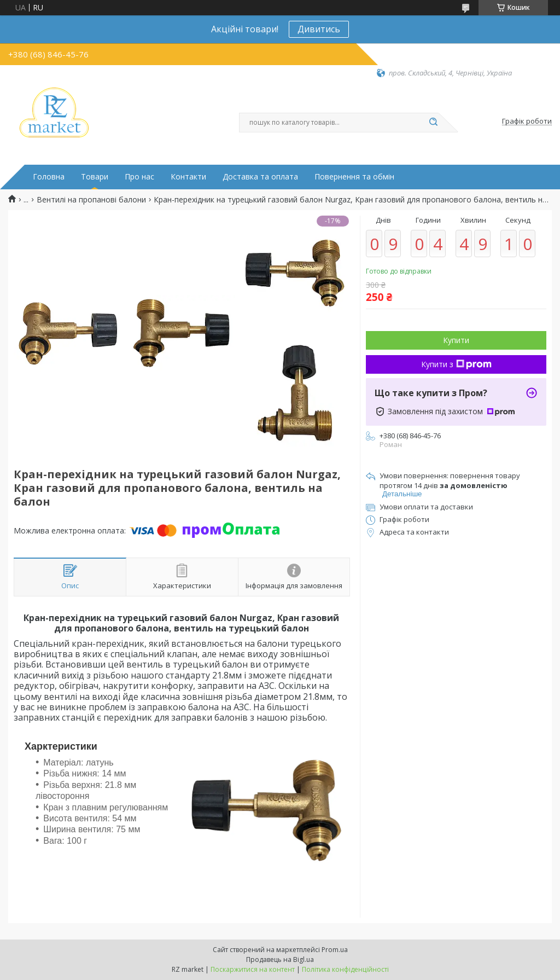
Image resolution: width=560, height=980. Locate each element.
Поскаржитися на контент (253, 969)
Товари (95, 177)
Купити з (456, 364)
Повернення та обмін (354, 177)
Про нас (139, 177)
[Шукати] (433, 123)
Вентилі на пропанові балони (91, 200)
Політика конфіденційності (345, 969)
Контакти (188, 177)
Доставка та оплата (260, 177)
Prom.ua (335, 950)
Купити (456, 340)
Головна (49, 177)
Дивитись (319, 29)
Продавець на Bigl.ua (280, 959)
